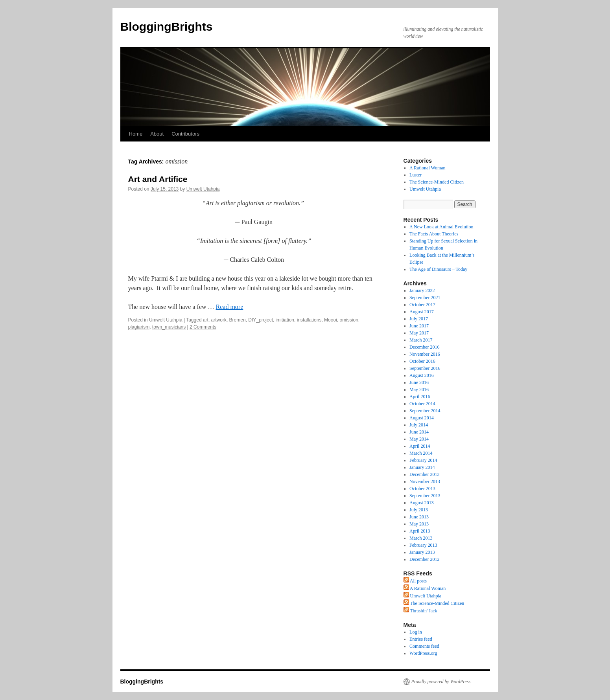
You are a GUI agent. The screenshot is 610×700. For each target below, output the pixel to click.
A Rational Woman (427, 168)
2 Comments (203, 327)
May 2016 (419, 390)
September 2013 (425, 496)
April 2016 (420, 397)
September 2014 (425, 411)
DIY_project (261, 320)
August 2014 (422, 418)
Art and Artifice (158, 179)
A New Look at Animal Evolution (441, 227)
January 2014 (422, 467)
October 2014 (422, 404)
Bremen (238, 320)
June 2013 (419, 517)
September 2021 (425, 298)
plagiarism (139, 327)
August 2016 (422, 375)
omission (349, 320)
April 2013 (420, 531)
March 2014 (421, 453)
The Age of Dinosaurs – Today (438, 269)
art (206, 320)
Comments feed (424, 646)
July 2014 (419, 425)
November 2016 (425, 354)
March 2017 (421, 340)
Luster (416, 175)
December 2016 (424, 347)
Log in (416, 632)
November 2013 (425, 481)
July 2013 (419, 510)
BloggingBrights (167, 27)
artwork (219, 320)
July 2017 (419, 319)
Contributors (185, 134)
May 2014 (419, 439)
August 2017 (422, 312)
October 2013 (422, 489)
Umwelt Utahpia (203, 189)
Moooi (331, 320)
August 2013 (422, 503)
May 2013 (419, 524)
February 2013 (423, 545)
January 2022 (422, 290)
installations (309, 320)
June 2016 (419, 382)
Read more (230, 307)
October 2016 (422, 361)
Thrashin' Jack (420, 611)
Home (136, 134)
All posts (415, 581)
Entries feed (421, 639)
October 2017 (422, 305)
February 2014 (423, 460)
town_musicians (169, 327)
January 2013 (422, 552)
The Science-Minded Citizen (437, 182)
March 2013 (421, 538)
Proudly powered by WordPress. (442, 682)
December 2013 (424, 474)
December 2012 (424, 559)
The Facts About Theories (434, 234)
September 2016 (425, 368)
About (157, 134)
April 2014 (420, 446)
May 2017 (419, 333)
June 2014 (419, 432)
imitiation (285, 320)
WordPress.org (423, 653)
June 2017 (419, 326)
